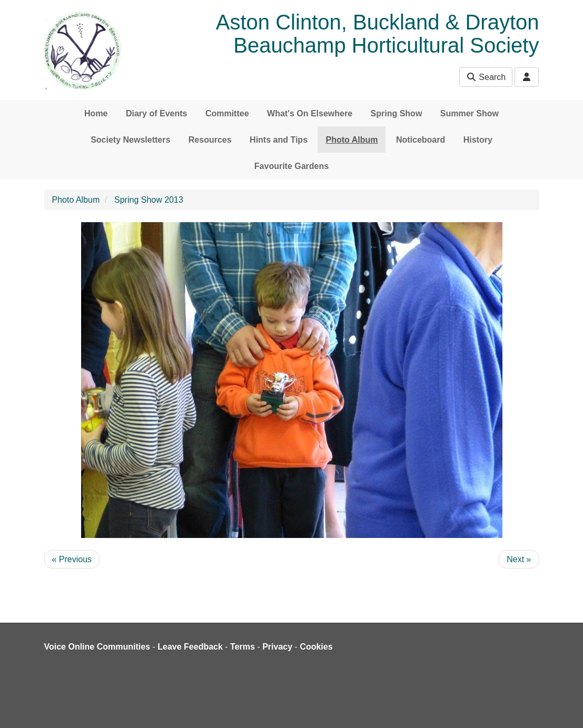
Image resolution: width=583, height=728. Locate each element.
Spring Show (397, 113)
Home (96, 113)
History (478, 140)
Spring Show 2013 (149, 200)
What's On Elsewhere (310, 113)
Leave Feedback (190, 647)
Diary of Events (156, 113)
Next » (519, 559)
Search (486, 77)
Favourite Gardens (291, 166)
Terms (243, 647)
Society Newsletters (130, 140)
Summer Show (470, 113)
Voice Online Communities (97, 647)
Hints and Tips (279, 140)
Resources (210, 140)
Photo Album (352, 140)
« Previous (72, 559)
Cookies (316, 647)
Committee (227, 113)
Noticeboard (421, 140)
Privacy (277, 647)
